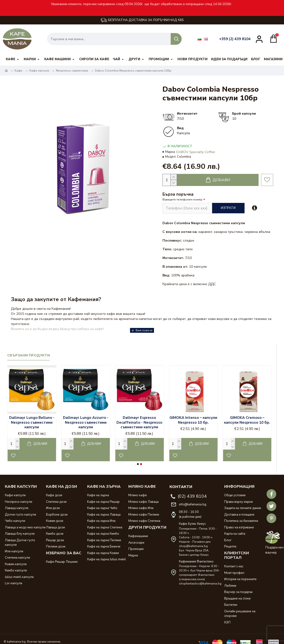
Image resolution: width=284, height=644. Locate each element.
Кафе (19, 71)
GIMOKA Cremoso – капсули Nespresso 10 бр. (247, 413)
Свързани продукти (29, 348)
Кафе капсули (39, 71)
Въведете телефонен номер (182, 200)
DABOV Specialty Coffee (196, 152)
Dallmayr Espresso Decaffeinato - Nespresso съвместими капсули (139, 415)
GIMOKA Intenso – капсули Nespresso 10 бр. (193, 413)
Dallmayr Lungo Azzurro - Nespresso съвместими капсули (86, 415)
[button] (138, 457)
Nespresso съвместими (72, 71)
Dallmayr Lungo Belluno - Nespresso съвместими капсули (32, 415)
